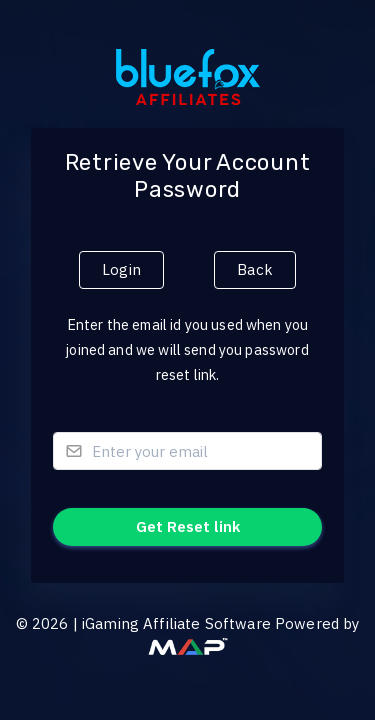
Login (121, 269)
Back (255, 269)
